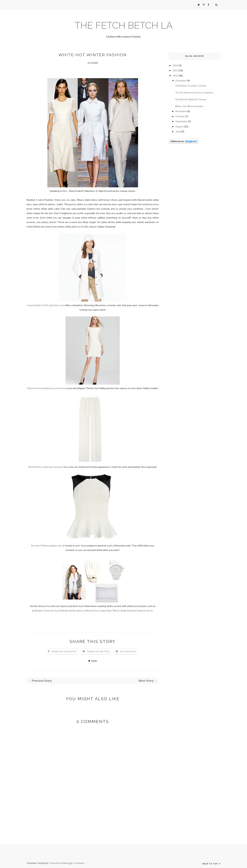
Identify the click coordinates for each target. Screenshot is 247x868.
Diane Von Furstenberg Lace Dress (46, 388)
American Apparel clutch (140, 610)
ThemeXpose (56, 863)
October (180, 116)
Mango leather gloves (72, 610)
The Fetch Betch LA (124, 25)
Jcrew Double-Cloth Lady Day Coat (45, 305)
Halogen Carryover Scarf (47, 610)
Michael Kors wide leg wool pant (46, 467)
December (181, 80)
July (178, 131)
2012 (175, 76)
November (181, 111)
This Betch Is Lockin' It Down (191, 86)
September (181, 121)
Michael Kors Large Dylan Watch (102, 610)
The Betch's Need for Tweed (190, 99)
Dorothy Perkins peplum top (46, 545)
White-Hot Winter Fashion (189, 106)
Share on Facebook (64, 651)
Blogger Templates (75, 863)
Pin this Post (128, 651)
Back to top (211, 864)
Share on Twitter (98, 651)
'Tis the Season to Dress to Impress (194, 92)
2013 (175, 70)
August (180, 126)
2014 (175, 65)
